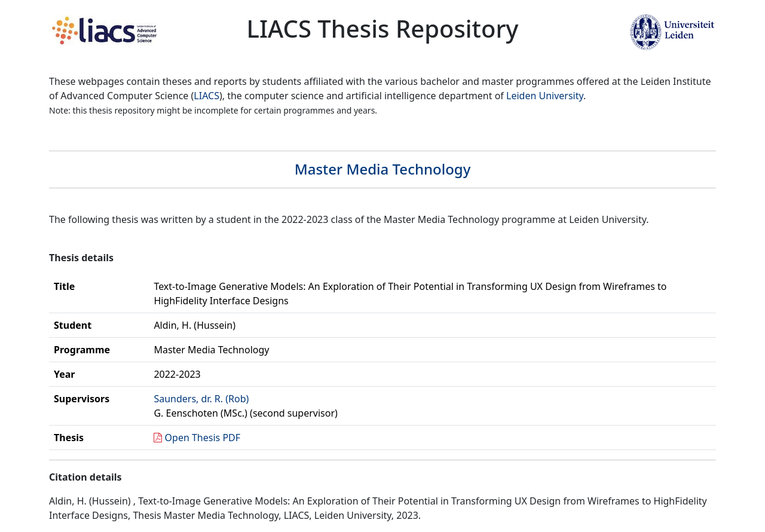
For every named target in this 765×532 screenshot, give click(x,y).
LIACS (206, 96)
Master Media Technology (383, 169)
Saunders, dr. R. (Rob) (201, 399)
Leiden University (545, 96)
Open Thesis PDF (203, 438)
